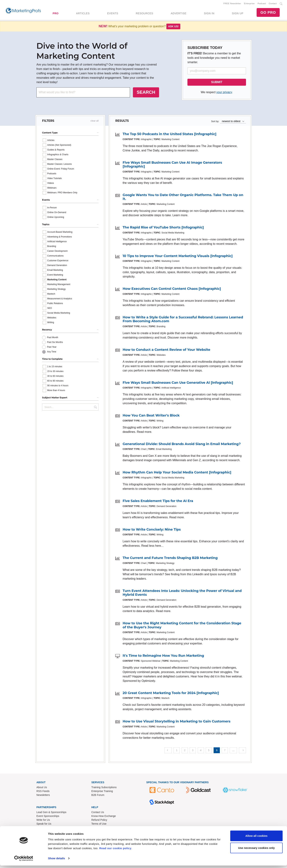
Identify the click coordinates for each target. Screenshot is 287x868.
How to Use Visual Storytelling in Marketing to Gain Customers (177, 722)
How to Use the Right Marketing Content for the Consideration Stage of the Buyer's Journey (182, 626)
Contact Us (98, 813)
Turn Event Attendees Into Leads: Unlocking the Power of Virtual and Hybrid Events (182, 594)
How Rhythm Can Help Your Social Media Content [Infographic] (177, 473)
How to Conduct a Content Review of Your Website (166, 350)
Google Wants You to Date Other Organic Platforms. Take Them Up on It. (183, 198)
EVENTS (113, 14)
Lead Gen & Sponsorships (51, 813)
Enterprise (249, 4)
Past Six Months (55, 343)
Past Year (52, 348)
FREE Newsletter (232, 4)
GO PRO (268, 13)
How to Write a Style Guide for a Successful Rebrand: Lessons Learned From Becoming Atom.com (183, 320)
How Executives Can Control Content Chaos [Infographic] (172, 289)
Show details (56, 861)
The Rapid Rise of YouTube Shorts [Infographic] (163, 228)
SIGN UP (238, 14)
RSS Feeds (43, 792)
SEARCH (146, 93)
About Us (42, 788)
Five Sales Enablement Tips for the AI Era (158, 502)
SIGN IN (209, 14)
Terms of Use (99, 824)
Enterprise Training (102, 792)
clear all (95, 122)
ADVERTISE (179, 14)
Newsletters (43, 796)
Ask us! (173, 27)
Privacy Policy (99, 828)
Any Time (52, 352)
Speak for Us (44, 824)
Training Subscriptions (104, 788)
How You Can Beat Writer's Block (151, 416)
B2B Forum (98, 796)
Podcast (262, 4)
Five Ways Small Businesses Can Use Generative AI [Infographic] (178, 383)
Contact (273, 4)
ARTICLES (83, 14)
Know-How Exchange (104, 817)
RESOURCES (145, 14)
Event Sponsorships (48, 817)
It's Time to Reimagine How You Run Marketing (163, 656)
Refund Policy (99, 820)
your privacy (224, 93)
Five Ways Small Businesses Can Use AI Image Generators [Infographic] (172, 165)
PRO (55, 14)
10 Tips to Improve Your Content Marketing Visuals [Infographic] (178, 257)
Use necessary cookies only (256, 850)
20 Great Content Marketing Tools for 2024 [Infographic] (171, 694)
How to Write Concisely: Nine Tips (152, 530)
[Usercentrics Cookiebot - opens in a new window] (24, 861)
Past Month (53, 338)
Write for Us (43, 820)
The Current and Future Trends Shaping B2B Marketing (170, 559)
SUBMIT (217, 83)
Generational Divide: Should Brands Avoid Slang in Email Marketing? (182, 445)
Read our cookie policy (115, 851)
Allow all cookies (257, 838)
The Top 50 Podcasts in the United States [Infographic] (169, 135)
